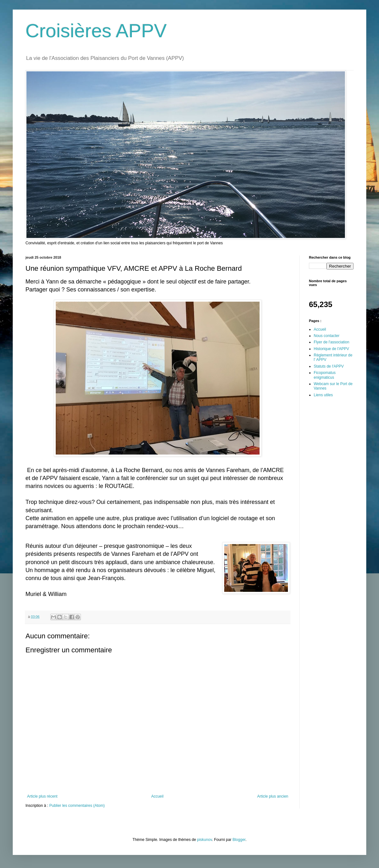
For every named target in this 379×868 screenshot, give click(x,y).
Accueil (157, 796)
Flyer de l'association (332, 342)
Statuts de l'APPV (329, 366)
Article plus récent (42, 796)
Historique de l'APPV (331, 349)
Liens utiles (323, 395)
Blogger (239, 840)
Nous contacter (327, 336)
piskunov (204, 840)
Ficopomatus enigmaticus (325, 375)
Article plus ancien (273, 796)
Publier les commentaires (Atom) (77, 806)
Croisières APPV (96, 31)
